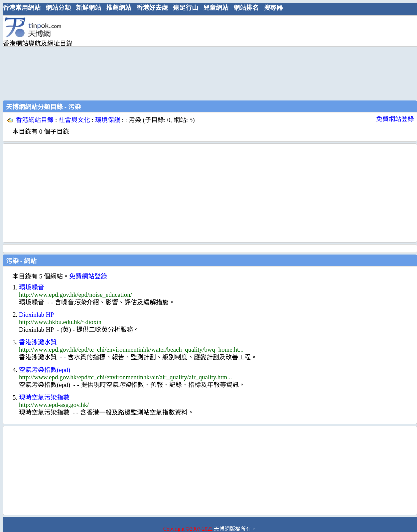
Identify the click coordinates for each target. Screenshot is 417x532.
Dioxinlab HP (36, 315)
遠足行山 (186, 8)
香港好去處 (152, 8)
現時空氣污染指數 (44, 397)
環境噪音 (32, 287)
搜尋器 (273, 8)
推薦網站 (119, 8)
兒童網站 (216, 8)
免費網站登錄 (395, 119)
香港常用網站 (22, 8)
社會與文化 (74, 120)
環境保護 (108, 120)
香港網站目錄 (35, 120)
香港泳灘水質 (38, 342)
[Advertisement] (131, 57)
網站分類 (58, 8)
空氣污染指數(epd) (45, 370)
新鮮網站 (88, 8)
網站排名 (246, 8)
